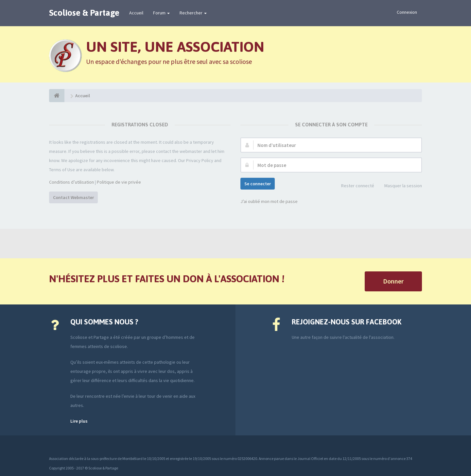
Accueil (136, 13)
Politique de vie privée (119, 182)
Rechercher (193, 13)
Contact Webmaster (73, 197)
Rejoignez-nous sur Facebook (347, 322)
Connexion (407, 12)
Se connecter (258, 184)
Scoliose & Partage (84, 13)
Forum (161, 13)
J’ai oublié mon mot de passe (269, 201)
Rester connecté (354, 186)
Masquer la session (400, 186)
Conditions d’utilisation (71, 182)
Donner (393, 281)
